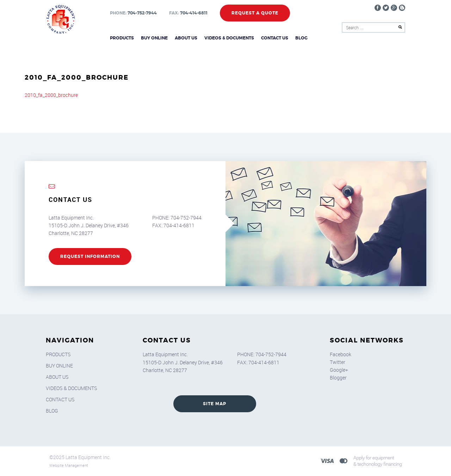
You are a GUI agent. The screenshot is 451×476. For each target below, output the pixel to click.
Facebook (341, 354)
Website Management (69, 465)
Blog (301, 38)
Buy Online (154, 38)
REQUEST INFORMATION (90, 256)
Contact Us (275, 38)
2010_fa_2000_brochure (51, 95)
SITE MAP (215, 404)
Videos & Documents (229, 38)
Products (122, 38)
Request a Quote (255, 13)
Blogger (338, 378)
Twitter (338, 362)
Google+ (339, 370)
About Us (186, 38)
